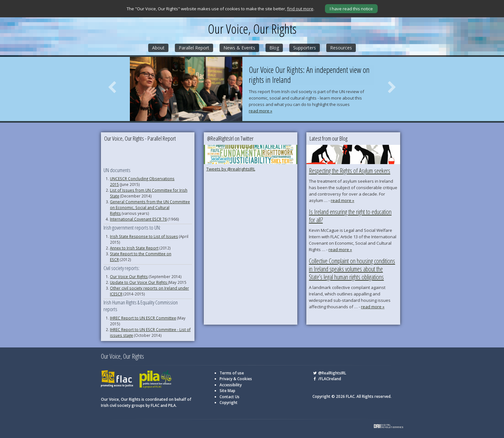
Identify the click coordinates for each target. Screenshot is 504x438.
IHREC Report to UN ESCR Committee (143, 318)
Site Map (227, 391)
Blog (274, 48)
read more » (261, 111)
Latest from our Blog (328, 138)
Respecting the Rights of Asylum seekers (350, 171)
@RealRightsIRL (329, 373)
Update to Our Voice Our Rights (139, 282)
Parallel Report (194, 48)
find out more (300, 9)
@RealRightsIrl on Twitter (230, 138)
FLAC (117, 379)
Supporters (305, 48)
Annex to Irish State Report (134, 248)
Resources (341, 48)
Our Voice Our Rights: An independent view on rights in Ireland (309, 75)
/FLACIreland (327, 379)
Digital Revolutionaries (388, 426)
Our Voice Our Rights (129, 276)
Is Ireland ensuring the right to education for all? (350, 216)
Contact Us (230, 397)
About (158, 48)
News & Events (239, 48)
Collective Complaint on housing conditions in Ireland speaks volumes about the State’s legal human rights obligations (352, 269)
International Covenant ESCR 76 (138, 219)
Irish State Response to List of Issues (144, 236)
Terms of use (232, 373)
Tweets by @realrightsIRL (231, 169)
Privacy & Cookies (236, 379)
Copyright (229, 403)
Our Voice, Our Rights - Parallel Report (140, 138)
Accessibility (231, 385)
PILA (156, 379)
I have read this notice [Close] (351, 9)
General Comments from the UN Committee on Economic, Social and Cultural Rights (150, 207)
